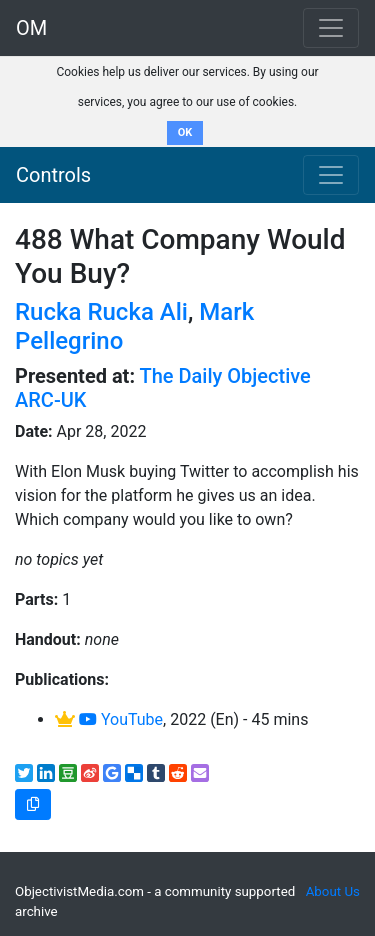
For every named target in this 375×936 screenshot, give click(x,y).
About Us (333, 891)
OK (185, 132)
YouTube (121, 719)
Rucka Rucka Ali (101, 312)
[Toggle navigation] (331, 175)
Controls (53, 175)
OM (31, 28)
